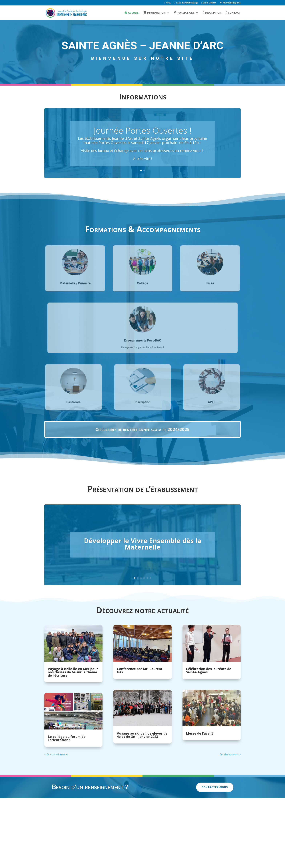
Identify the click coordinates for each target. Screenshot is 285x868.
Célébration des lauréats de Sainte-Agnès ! (209, 670)
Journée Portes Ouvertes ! (143, 131)
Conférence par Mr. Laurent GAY (140, 670)
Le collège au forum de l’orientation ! (67, 738)
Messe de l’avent (200, 733)
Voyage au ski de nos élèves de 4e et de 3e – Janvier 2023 (142, 735)
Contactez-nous (215, 787)
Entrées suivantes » (230, 754)
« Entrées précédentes (56, 754)
